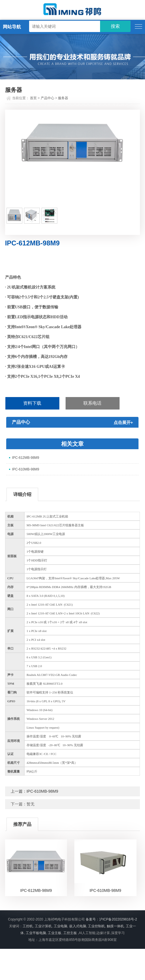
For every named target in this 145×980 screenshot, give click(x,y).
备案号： (92, 919)
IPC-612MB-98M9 (25, 458)
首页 (33, 98)
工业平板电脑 (36, 933)
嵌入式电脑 (78, 926)
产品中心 (47, 98)
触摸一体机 (115, 926)
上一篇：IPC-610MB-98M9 (34, 791)
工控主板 (70, 933)
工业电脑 (60, 926)
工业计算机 (43, 926)
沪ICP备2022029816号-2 (118, 919)
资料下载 (32, 403)
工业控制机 (96, 926)
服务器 (63, 98)
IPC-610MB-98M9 (25, 469)
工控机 (28, 926)
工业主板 (55, 933)
